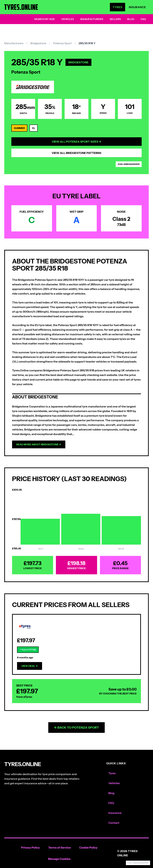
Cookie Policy (88, 847)
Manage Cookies (59, 859)
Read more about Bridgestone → (39, 444)
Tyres (118, 7)
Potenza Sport (62, 43)
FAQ (143, 19)
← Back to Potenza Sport (76, 728)
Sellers (115, 19)
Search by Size (45, 19)
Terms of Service (60, 847)
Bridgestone (38, 43)
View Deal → (30, 666)
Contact (114, 823)
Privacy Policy (30, 847)
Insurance (137, 7)
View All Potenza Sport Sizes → (76, 142)
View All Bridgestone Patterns (76, 153)
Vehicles (68, 19)
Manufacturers (92, 19)
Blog (131, 19)
